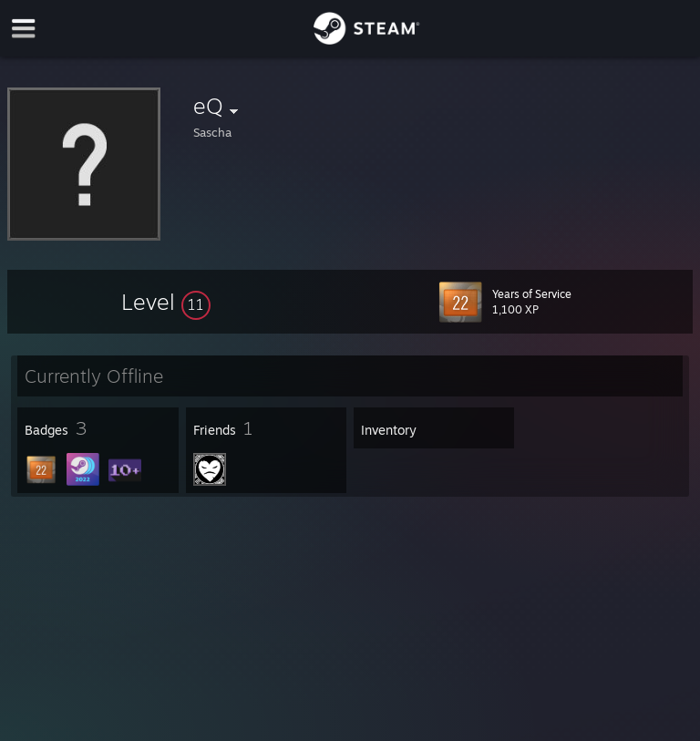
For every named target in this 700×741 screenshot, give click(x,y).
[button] (166, 302)
